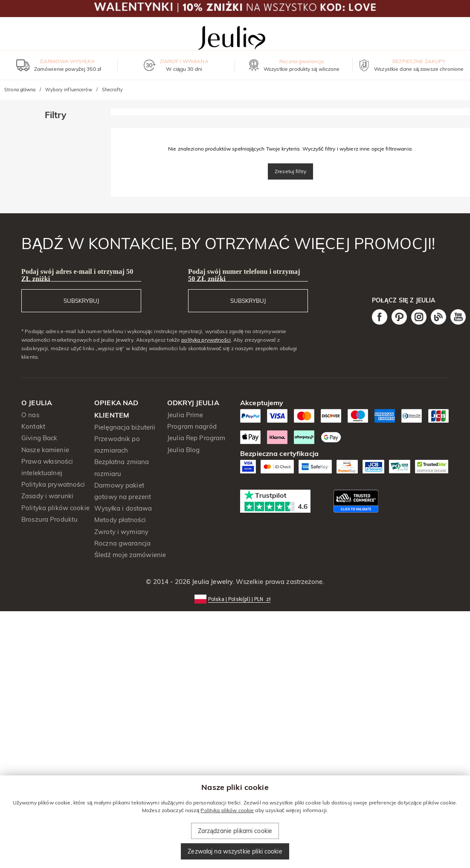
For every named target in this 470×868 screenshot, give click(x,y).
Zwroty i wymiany (121, 532)
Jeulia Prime (185, 415)
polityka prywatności (206, 340)
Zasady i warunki (47, 496)
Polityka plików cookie (55, 508)
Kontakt (33, 426)
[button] (235, 599)
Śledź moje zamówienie (130, 555)
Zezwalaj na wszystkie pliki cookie (235, 851)
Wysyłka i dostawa (123, 508)
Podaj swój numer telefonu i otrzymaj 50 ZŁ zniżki (244, 275)
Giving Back (39, 438)
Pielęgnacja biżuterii (125, 427)
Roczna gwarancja (122, 543)
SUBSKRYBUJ (81, 301)
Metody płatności (120, 520)
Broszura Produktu (49, 519)
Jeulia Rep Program (196, 438)
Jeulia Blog (183, 450)
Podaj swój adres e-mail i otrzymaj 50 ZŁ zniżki (77, 275)
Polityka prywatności (53, 484)
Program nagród (192, 426)
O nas (30, 415)
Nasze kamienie (45, 450)
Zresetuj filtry (290, 171)
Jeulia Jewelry (212, 582)
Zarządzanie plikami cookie (235, 831)
